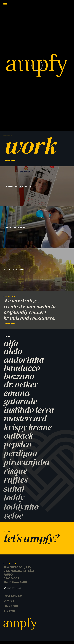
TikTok (9, 611)
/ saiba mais (9, 324)
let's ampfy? (31, 540)
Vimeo (9, 601)
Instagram (13, 596)
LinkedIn (11, 606)
